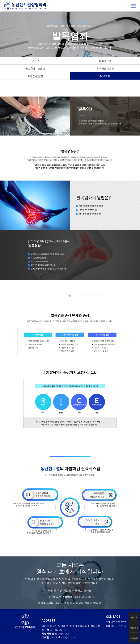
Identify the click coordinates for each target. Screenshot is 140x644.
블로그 (134, 617)
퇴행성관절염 (35, 76)
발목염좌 (105, 76)
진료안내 (134, 628)
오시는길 (134, 638)
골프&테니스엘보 (35, 68)
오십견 (35, 61)
